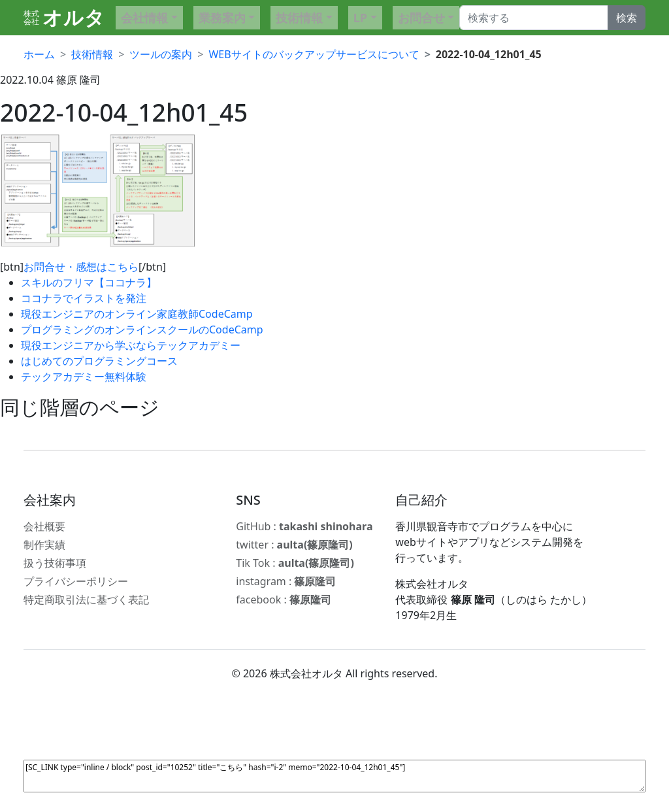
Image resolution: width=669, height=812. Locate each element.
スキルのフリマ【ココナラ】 (89, 282)
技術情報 (299, 18)
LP (360, 18)
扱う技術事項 (55, 563)
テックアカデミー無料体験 (84, 377)
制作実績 (44, 545)
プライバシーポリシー (76, 581)
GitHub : (304, 526)
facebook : (284, 600)
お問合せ (421, 18)
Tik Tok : (295, 563)
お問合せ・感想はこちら (81, 267)
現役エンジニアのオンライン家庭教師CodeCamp (137, 314)
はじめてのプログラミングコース (99, 361)
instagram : (286, 581)
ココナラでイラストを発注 (84, 298)
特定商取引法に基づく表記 (86, 600)
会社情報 (144, 18)
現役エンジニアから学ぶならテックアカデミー (131, 345)
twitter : (294, 545)
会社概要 (44, 526)
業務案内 (222, 18)
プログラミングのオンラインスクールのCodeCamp (142, 330)
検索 (627, 18)
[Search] (534, 18)
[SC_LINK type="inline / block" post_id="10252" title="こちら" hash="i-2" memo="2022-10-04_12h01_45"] (334, 776)
